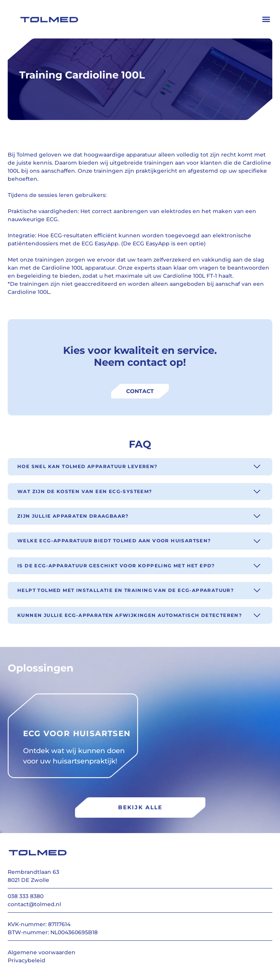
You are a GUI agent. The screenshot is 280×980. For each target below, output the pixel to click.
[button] (266, 19)
